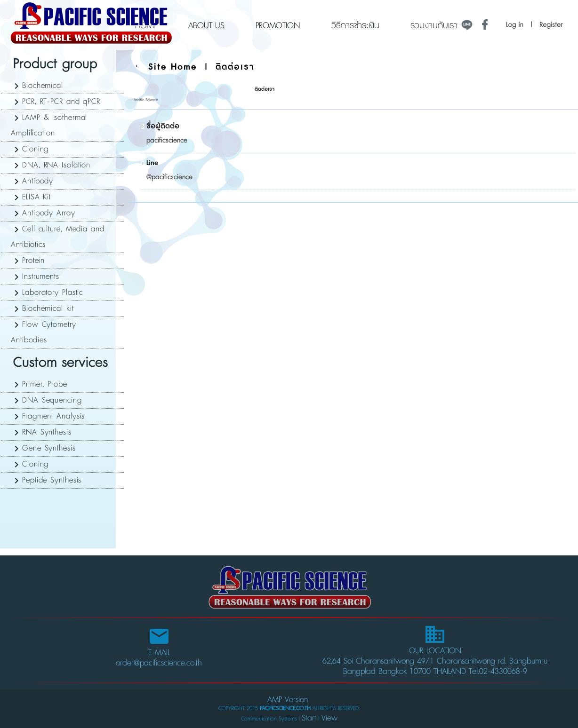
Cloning (35, 149)
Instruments (41, 277)
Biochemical (43, 86)
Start (309, 718)
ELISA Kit (36, 197)
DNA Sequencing (52, 400)
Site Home (173, 67)
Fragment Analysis (53, 416)
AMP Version (288, 700)
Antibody (38, 181)
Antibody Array (49, 213)
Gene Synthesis (49, 448)
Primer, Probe (45, 384)
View (329, 718)
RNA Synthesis (47, 432)
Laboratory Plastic (52, 293)
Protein (33, 261)
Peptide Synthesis (52, 480)
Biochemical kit (48, 309)
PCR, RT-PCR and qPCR (61, 102)
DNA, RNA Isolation (56, 165)
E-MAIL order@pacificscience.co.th (159, 649)
